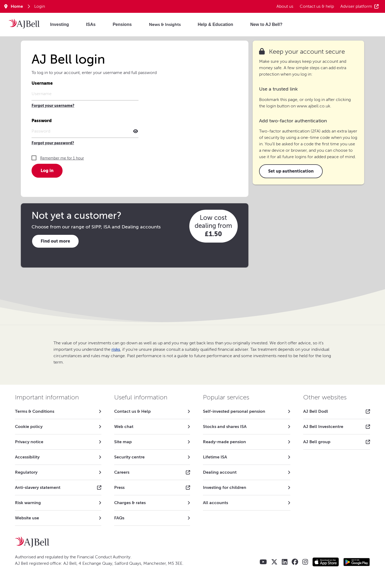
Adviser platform (359, 6)
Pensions (122, 24)
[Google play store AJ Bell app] (357, 562)
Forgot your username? (53, 106)
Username (42, 83)
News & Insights (165, 25)
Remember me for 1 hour (62, 158)
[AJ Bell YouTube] (263, 562)
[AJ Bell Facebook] (295, 562)
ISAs (91, 24)
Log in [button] (47, 171)
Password (42, 121)
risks (116, 349)
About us (285, 6)
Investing (60, 24)
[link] (58, 411)
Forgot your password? (53, 143)
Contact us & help (317, 6)
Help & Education (215, 24)
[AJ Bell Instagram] (305, 562)
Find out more (55, 241)
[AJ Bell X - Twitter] (274, 562)
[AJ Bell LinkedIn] (285, 562)
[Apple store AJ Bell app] (326, 562)
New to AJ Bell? (266, 24)
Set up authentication (291, 171)
